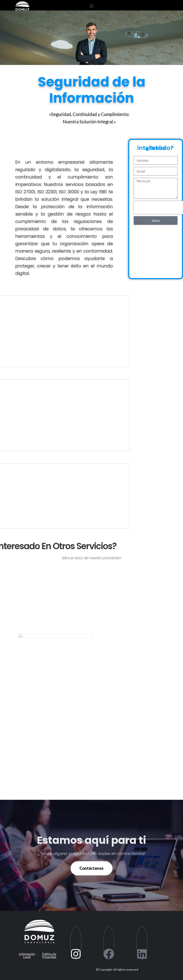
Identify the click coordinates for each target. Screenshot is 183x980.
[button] (92, 6)
